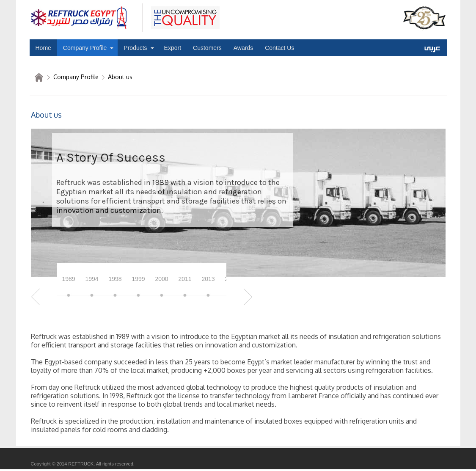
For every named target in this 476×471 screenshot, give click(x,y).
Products (135, 48)
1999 (138, 279)
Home (43, 48)
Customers (207, 48)
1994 (92, 279)
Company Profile (85, 48)
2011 (185, 279)
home (39, 77)
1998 (115, 279)
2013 (208, 279)
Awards (243, 48)
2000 (161, 279)
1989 (68, 279)
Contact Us (279, 48)
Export (173, 48)
